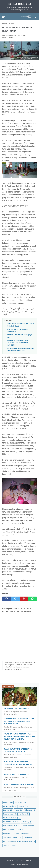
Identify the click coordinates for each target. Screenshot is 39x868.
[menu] (4, 17)
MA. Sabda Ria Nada (12, 818)
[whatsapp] (32, 599)
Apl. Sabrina (21, 802)
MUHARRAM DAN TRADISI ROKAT (17, 709)
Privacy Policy (19, 860)
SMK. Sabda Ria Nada (12, 837)
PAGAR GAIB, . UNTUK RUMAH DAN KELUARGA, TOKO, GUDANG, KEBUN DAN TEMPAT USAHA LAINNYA (19, 736)
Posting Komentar (8, 38)
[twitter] (15, 599)
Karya (19, 810)
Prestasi (7, 833)
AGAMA (8, 802)
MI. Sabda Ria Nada (11, 822)
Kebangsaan (30, 810)
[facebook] (7, 599)
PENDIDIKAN (9, 830)
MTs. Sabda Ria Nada (12, 826)
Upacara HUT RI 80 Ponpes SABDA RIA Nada (19, 841)
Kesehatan (24, 814)
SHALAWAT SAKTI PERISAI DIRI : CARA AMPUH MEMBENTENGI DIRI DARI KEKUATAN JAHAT (19, 721)
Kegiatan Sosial (10, 814)
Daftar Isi (10, 860)
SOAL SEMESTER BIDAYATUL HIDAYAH (19, 785)
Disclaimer (29, 860)
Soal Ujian (28, 837)
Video (6, 845)
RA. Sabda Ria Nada (21, 833)
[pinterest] (24, 599)
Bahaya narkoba (10, 806)
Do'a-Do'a (8, 810)
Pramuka (22, 830)
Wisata (15, 845)
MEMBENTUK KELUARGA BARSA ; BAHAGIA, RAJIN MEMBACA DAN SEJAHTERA (18, 343)
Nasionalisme (29, 826)
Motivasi (26, 822)
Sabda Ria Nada (20, 4)
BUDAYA (24, 806)
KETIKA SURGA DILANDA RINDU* (16, 774)
